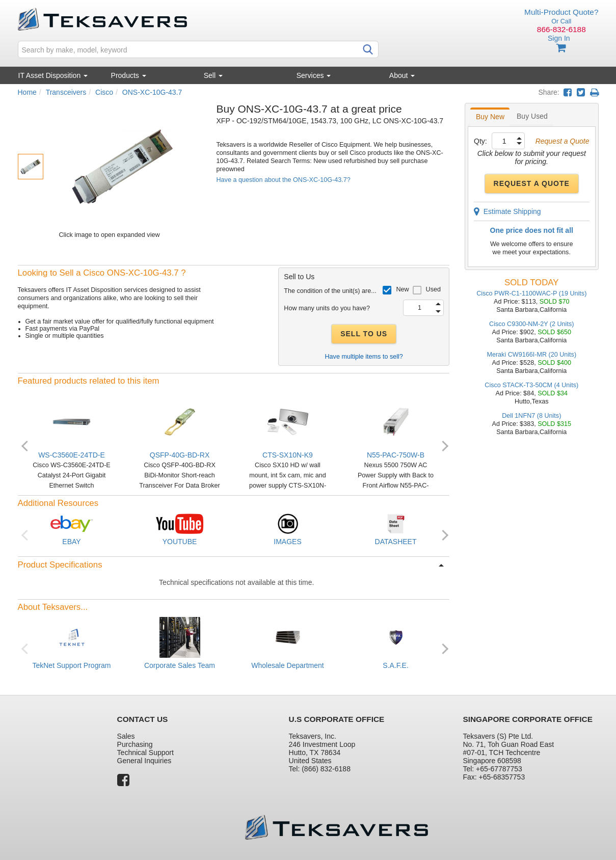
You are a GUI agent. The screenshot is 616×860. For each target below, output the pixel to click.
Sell (213, 75)
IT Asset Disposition (53, 75)
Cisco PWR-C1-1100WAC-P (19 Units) (531, 293)
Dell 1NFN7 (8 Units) (531, 416)
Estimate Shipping (507, 211)
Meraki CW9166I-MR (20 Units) (531, 355)
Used (433, 289)
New (402, 289)
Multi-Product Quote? (561, 12)
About (402, 75)
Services (314, 75)
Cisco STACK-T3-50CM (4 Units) (531, 385)
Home (27, 92)
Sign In (559, 38)
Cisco (104, 92)
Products (129, 75)
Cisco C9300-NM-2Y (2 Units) (531, 324)
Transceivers (66, 92)
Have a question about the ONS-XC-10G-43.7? (284, 180)
